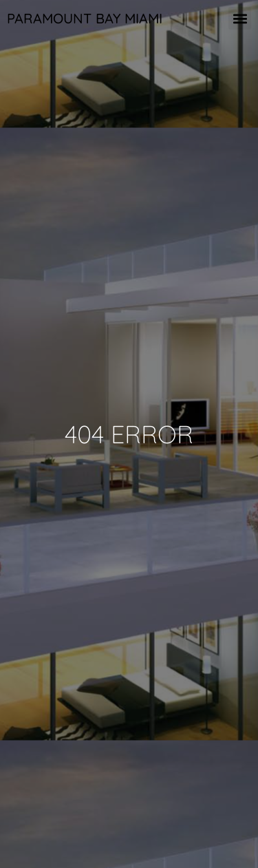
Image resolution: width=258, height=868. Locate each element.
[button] (240, 18)
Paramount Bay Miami (85, 18)
